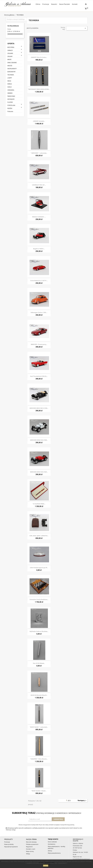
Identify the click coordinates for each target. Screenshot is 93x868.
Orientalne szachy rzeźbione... (39, 599)
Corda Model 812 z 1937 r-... (39, 281)
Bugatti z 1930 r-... (39, 249)
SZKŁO (10, 87)
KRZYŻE (10, 66)
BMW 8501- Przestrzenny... (39, 344)
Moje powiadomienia (54, 853)
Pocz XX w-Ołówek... (39, 663)
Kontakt (75, 4)
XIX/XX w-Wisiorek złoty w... (39, 695)
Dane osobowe (52, 842)
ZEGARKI (10, 53)
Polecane (10, 111)
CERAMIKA (11, 90)
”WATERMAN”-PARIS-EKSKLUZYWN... (39, 89)
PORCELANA (11, 105)
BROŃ (9, 59)
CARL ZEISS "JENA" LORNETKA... (39, 536)
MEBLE (10, 84)
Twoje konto (53, 839)
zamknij (46, 866)
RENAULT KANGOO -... (39, 217)
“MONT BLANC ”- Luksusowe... (39, 727)
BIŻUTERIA (11, 47)
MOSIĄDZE (11, 99)
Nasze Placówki (65, 4)
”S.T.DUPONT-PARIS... (39, 504)
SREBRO (10, 93)
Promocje (46, 4)
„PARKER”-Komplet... (39, 121)
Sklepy (28, 854)
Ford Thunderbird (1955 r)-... (39, 376)
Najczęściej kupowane (11, 847)
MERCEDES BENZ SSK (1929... (39, 472)
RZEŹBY (10, 108)
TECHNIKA (11, 75)
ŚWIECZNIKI (11, 96)
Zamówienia (52, 844)
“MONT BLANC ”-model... (39, 791)
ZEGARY (10, 56)
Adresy (50, 851)
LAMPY (10, 78)
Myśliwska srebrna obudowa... (39, 631)
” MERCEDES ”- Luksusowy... (39, 153)
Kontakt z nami (31, 849)
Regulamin (29, 847)
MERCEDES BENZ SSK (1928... (39, 440)
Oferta (38, 4)
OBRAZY (10, 50)
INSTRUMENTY (12, 69)
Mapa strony (30, 851)
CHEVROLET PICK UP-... (39, 185)
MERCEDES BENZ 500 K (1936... (39, 408)
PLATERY (10, 102)
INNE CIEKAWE (12, 63)
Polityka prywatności (32, 844)
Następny (82, 801)
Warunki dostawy (31, 842)
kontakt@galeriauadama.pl (81, 859)
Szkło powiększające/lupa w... (39, 568)
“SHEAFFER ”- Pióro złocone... (39, 759)
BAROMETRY (11, 72)
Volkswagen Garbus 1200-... (39, 312)
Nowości (54, 4)
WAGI (9, 81)
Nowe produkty (9, 844)
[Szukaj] (17, 19)
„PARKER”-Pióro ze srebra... (39, 57)
